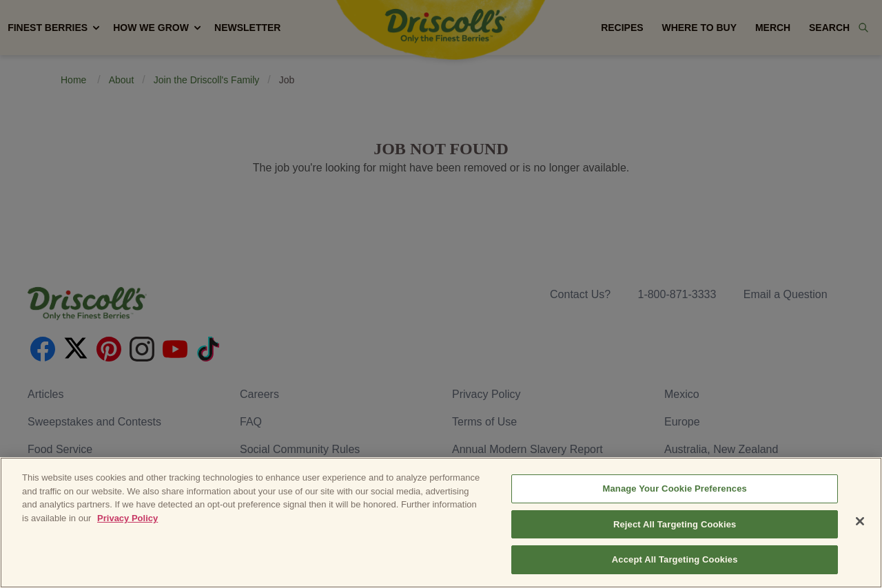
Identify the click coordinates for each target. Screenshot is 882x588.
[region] (441, 523)
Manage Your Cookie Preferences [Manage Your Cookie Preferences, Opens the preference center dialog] (675, 489)
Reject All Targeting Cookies (675, 524)
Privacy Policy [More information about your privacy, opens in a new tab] (127, 518)
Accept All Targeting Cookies (675, 559)
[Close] (860, 521)
